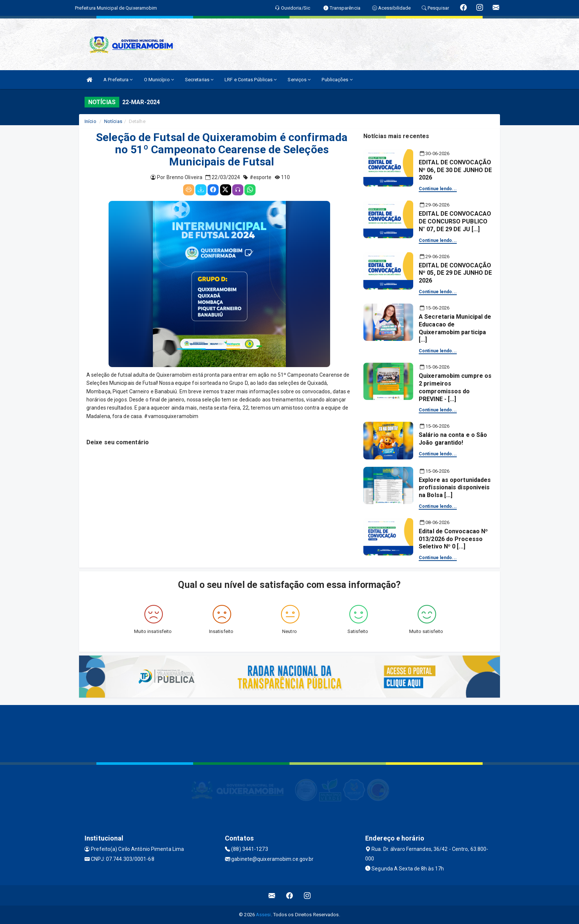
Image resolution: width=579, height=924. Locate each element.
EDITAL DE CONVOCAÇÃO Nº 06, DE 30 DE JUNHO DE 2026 (455, 170)
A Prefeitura (118, 80)
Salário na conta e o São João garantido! (453, 439)
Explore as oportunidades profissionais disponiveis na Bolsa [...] (455, 488)
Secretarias (199, 80)
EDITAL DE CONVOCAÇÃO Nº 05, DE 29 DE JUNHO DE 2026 (455, 273)
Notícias (113, 121)
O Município (159, 80)
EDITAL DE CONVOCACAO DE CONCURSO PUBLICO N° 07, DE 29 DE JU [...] (455, 221)
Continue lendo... (438, 189)
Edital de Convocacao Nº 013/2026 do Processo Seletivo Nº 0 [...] (453, 539)
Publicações (337, 80)
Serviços (299, 80)
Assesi (263, 915)
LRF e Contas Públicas (251, 80)
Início (90, 121)
